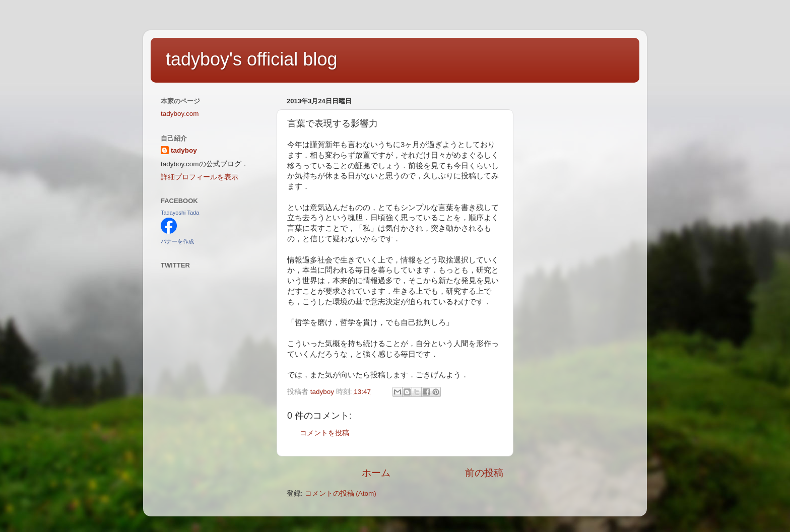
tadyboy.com (180, 114)
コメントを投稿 (324, 433)
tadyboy (184, 150)
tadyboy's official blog (251, 59)
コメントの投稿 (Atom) (341, 493)
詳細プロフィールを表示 (200, 177)
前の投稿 (484, 473)
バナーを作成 (177, 241)
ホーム (376, 473)
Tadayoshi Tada (180, 213)
